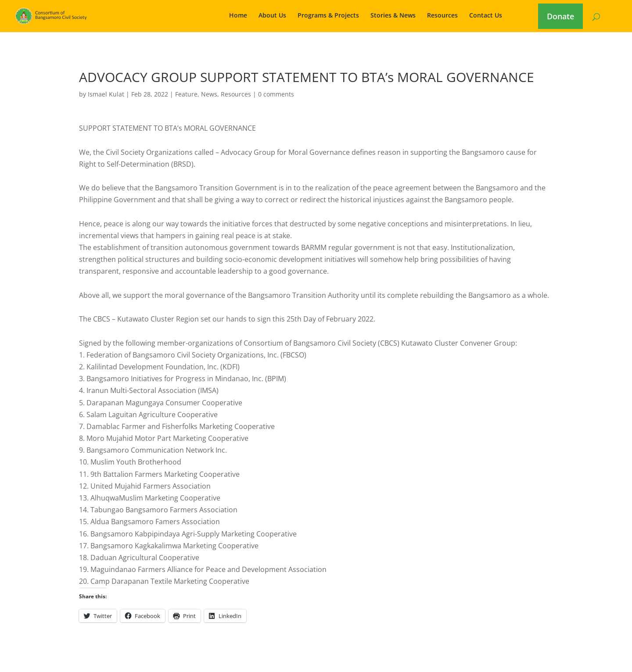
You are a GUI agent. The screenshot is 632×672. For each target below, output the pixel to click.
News (209, 94)
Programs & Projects (328, 16)
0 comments (276, 94)
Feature (186, 94)
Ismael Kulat (106, 94)
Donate (560, 16)
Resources (442, 16)
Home (238, 16)
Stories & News (393, 16)
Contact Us (486, 16)
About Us (272, 16)
